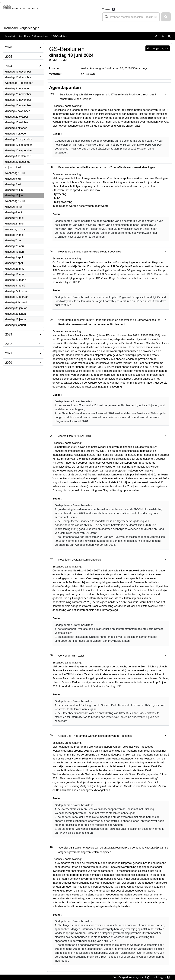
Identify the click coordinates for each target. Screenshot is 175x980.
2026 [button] (9, 47)
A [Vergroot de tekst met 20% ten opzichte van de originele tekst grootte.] (163, 36)
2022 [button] (9, 344)
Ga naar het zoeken (0, 2)
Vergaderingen (29, 28)
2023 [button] (9, 334)
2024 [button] (9, 66)
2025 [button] (9, 57)
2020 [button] (9, 363)
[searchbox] (131, 17)
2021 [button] (9, 353)
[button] (166, 17)
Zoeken (107, 9)
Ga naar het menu (1, 2)
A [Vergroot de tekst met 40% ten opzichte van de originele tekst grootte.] (169, 36)
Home (27, 36)
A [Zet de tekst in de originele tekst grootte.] (156, 36)
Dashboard (10, 28)
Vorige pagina (158, 48)
